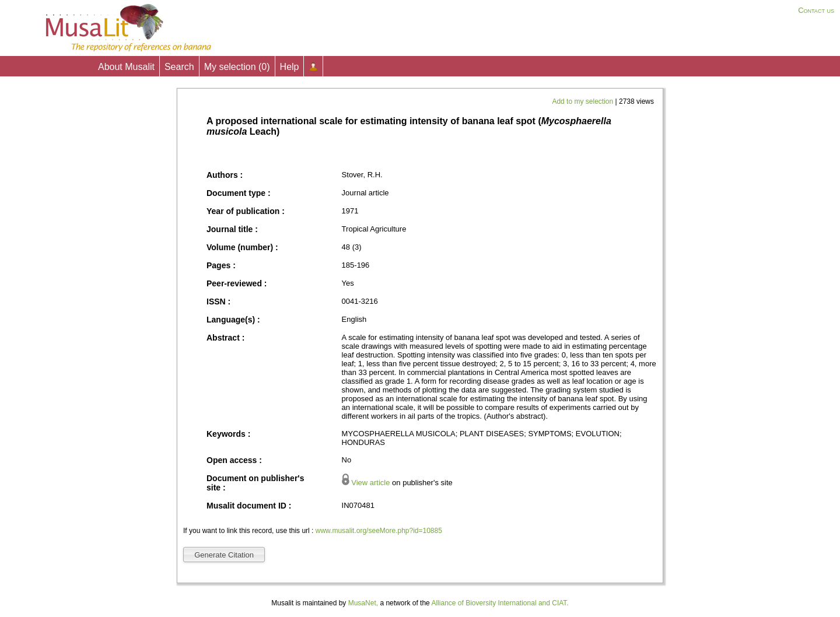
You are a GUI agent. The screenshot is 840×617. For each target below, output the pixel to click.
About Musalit (126, 67)
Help (290, 67)
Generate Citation (224, 555)
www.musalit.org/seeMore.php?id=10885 (379, 531)
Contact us (816, 10)
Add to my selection (583, 101)
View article (370, 483)
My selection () (237, 67)
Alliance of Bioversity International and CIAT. (500, 603)
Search (179, 67)
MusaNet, (363, 603)
